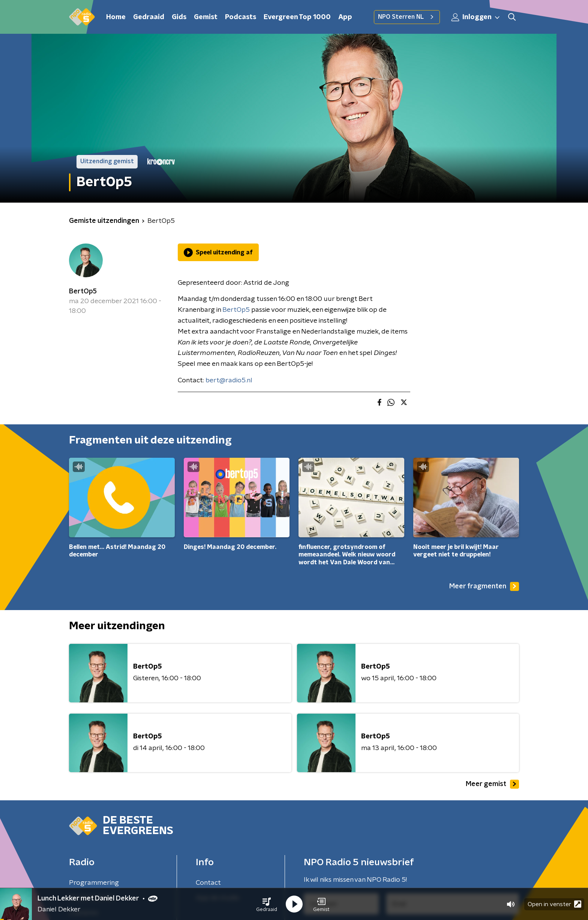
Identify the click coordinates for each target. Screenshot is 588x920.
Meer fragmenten (484, 586)
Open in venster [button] (554, 904)
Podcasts (241, 17)
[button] (267, 904)
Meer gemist (492, 784)
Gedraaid (149, 17)
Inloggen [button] (476, 17)
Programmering (94, 883)
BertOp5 (83, 292)
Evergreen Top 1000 (297, 17)
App (345, 17)
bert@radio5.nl (229, 380)
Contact (208, 883)
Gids (179, 17)
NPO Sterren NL (407, 17)
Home (116, 17)
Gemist (206, 17)
